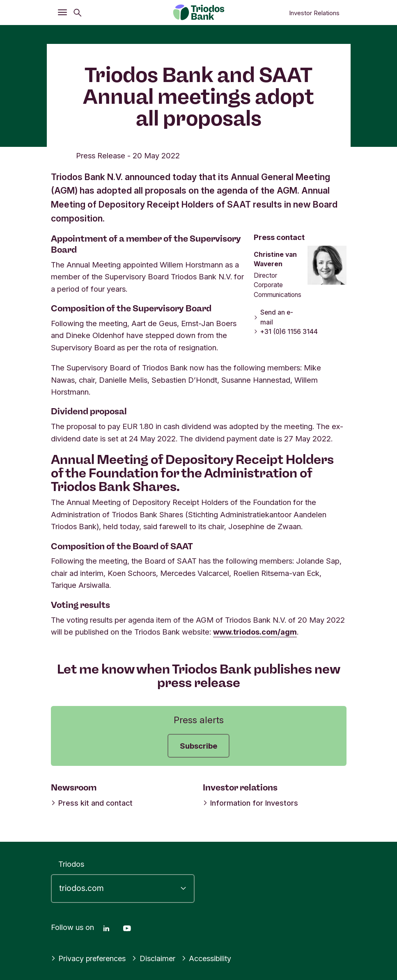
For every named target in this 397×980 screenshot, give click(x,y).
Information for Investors (249, 803)
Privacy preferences (90, 958)
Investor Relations (314, 13)
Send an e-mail (273, 317)
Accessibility (210, 958)
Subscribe (198, 746)
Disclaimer (156, 958)
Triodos (71, 864)
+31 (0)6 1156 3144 (285, 332)
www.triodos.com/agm (256, 632)
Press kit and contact (91, 803)
